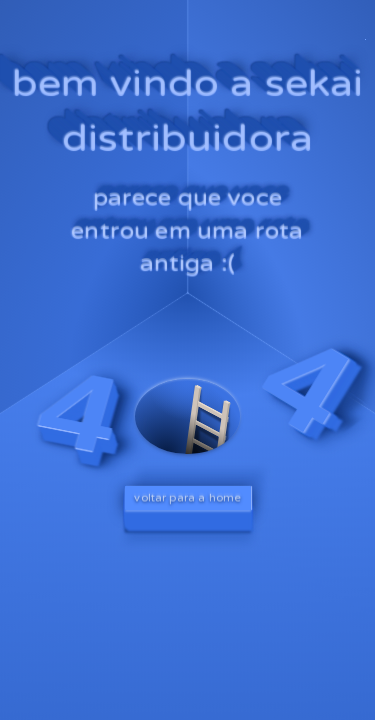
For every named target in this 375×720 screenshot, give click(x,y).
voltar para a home (187, 498)
